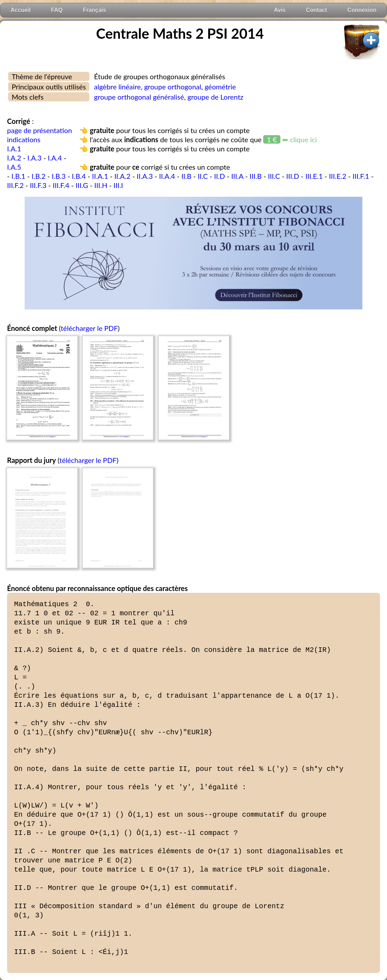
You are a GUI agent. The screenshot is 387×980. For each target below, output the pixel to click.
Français (95, 10)
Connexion (362, 10)
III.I (118, 185)
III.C (274, 176)
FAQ (57, 10)
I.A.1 (14, 149)
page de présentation (40, 130)
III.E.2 (338, 176)
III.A (237, 176)
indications (24, 139)
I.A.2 (14, 158)
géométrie (220, 87)
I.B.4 (79, 176)
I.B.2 (39, 176)
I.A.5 (14, 167)
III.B (255, 176)
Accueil (21, 10)
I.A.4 (55, 158)
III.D (293, 176)
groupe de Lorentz (215, 97)
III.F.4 (61, 185)
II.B (186, 176)
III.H (101, 185)
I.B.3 (59, 176)
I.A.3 (34, 158)
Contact (317, 10)
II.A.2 (122, 176)
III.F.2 (15, 185)
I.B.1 (19, 176)
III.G (82, 185)
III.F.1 (361, 176)
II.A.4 (167, 176)
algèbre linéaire (117, 87)
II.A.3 (145, 176)
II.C (203, 176)
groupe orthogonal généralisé (139, 97)
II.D (219, 176)
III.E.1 (314, 176)
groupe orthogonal (173, 87)
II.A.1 (100, 176)
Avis (280, 10)
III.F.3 (38, 185)
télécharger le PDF (89, 328)
